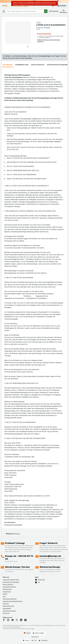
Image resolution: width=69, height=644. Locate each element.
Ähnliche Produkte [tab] (38, 65)
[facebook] (4, 620)
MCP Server (6, 613)
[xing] (25, 620)
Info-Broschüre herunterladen (13, 525)
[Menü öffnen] (4, 11)
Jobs (4, 596)
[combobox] (25, 11)
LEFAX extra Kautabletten (51, 25)
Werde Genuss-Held (8, 606)
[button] (62, 6)
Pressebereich (7, 592)
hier (33, 629)
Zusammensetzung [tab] (22, 65)
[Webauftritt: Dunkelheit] (43, 640)
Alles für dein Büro (8, 584)
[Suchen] (46, 11)
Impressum (6, 604)
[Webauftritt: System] (26, 640)
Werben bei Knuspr (50, 567)
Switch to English (38, 633)
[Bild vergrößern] (28, 47)
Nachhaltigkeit (7, 608)
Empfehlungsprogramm (9, 611)
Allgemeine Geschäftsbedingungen (13, 601)
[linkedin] (21, 620)
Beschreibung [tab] (8, 65)
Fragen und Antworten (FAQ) (11, 580)
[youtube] (12, 620)
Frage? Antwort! (49, 543)
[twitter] (17, 620)
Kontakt (5, 594)
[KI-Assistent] (54, 11)
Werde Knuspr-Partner (18, 567)
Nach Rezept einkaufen (9, 587)
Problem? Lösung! (15, 543)
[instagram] (8, 620)
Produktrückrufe (7, 589)
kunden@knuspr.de (50, 556)
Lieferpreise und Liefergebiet (11, 582)
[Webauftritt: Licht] (34, 640)
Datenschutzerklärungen (10, 599)
